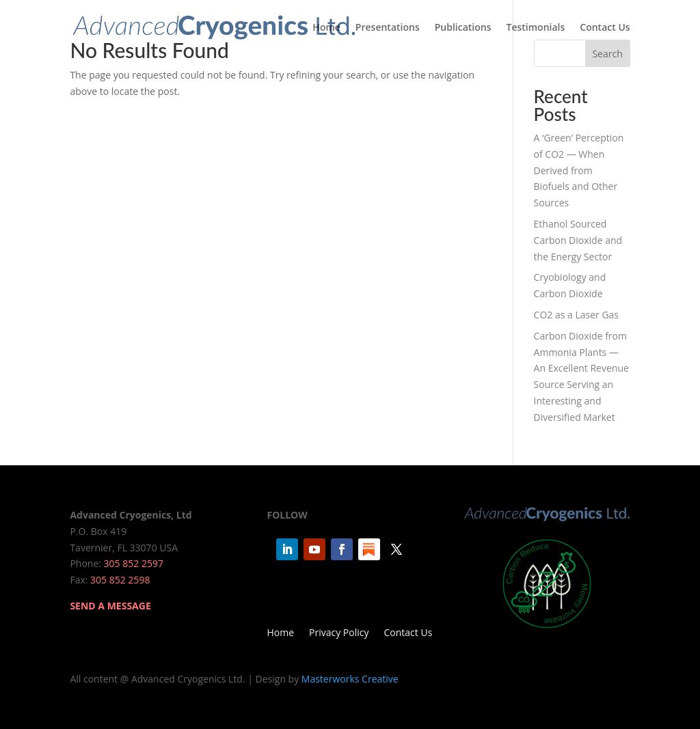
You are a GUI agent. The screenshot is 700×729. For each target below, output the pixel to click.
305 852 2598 (120, 580)
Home (326, 28)
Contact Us (605, 28)
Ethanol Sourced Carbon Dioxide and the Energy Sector (578, 240)
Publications (463, 28)
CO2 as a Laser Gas (576, 315)
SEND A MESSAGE (110, 606)
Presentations (388, 28)
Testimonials (536, 28)
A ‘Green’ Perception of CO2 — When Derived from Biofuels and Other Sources (579, 170)
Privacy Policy (339, 633)
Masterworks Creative (350, 679)
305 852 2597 (134, 563)
